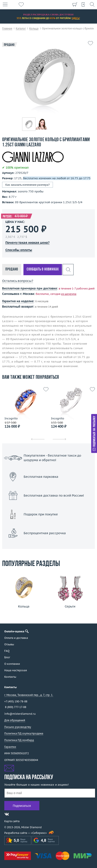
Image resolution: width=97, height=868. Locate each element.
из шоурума (69, 294)
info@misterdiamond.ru (20, 714)
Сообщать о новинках (43, 269)
